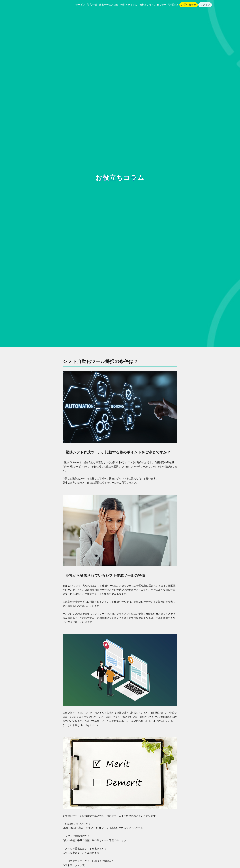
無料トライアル (129, 5)
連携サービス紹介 (109, 5)
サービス (80, 5)
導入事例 (92, 5)
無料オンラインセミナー (153, 5)
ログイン (205, 5)
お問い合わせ (189, 5)
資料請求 (173, 5)
